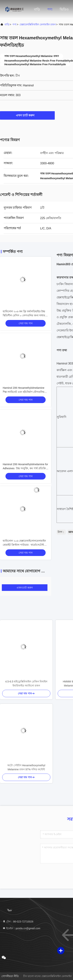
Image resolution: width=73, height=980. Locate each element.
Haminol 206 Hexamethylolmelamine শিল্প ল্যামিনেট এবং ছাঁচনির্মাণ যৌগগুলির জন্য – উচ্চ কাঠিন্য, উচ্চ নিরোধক (24, 392)
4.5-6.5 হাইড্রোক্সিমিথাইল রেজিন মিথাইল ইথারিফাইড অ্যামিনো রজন (26, 684)
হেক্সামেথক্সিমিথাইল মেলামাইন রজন (38, 24)
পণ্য (50, 9)
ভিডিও (64, 9)
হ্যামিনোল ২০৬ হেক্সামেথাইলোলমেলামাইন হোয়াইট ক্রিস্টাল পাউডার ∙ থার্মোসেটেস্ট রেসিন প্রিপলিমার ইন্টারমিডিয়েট (24, 545)
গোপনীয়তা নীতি (10, 976)
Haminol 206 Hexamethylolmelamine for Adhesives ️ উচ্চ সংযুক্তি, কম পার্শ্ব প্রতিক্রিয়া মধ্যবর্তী (25, 468)
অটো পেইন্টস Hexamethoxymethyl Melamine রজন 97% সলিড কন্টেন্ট (26, 767)
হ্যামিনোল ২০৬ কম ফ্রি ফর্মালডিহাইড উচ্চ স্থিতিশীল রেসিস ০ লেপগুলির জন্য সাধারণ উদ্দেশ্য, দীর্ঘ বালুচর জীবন (25, 315)
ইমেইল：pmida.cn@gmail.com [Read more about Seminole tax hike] (21, 928)
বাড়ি (37, 9)
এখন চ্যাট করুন (27, 115)
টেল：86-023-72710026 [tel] (18, 922)
